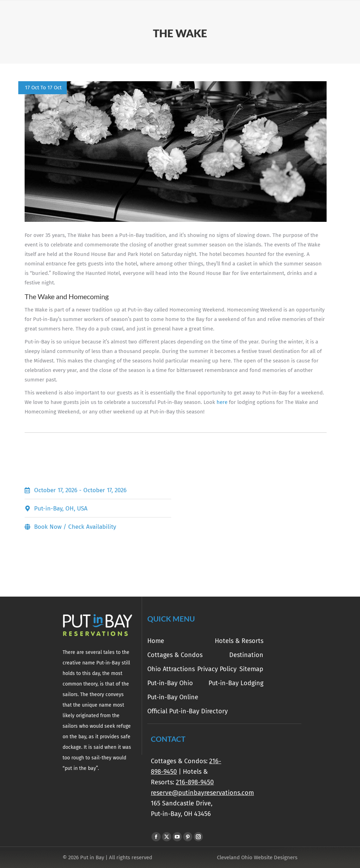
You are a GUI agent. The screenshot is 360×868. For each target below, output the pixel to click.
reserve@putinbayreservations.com (202, 793)
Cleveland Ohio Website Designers (257, 857)
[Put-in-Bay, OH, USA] (253, 508)
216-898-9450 (195, 782)
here (222, 402)
